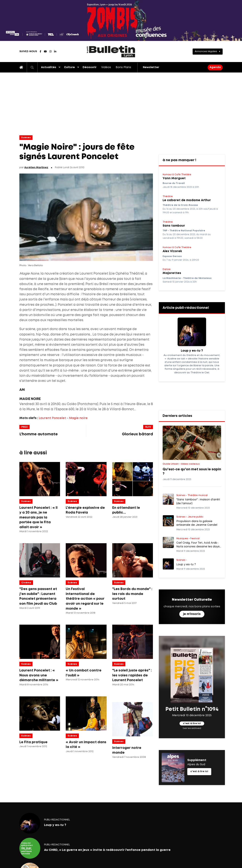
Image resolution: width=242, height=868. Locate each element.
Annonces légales (206, 51)
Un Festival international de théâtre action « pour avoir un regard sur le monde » (85, 599)
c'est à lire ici (192, 723)
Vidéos (106, 67)
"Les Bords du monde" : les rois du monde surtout (132, 594)
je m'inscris (192, 614)
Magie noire (78, 418)
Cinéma (26, 583)
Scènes (26, 138)
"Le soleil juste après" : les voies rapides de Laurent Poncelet (132, 675)
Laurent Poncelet (52, 418)
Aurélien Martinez (36, 168)
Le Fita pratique (33, 742)
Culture (69, 67)
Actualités (49, 67)
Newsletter (151, 67)
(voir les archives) (192, 729)
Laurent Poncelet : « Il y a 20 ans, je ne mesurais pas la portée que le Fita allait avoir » (38, 518)
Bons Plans (123, 67)
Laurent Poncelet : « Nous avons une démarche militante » (39, 675)
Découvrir (90, 67)
